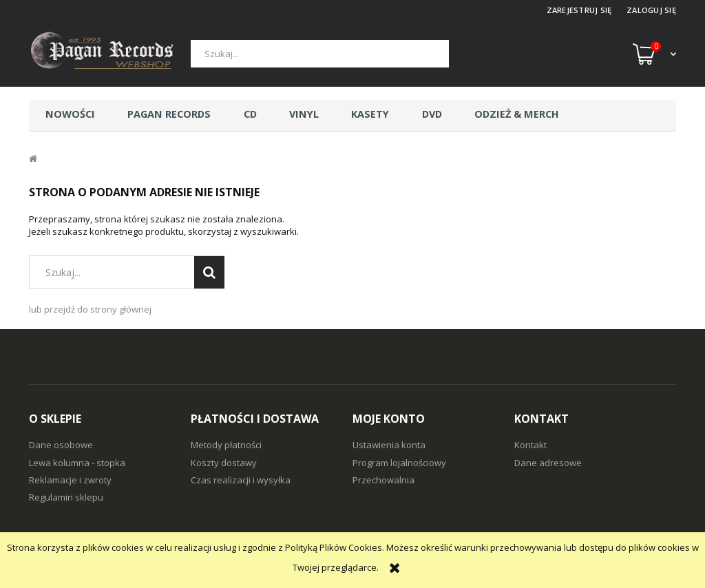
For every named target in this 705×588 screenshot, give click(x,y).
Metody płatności (226, 445)
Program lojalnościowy (399, 463)
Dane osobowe (61, 445)
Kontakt (530, 445)
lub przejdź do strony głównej (90, 309)
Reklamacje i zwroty (70, 480)
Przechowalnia (383, 480)
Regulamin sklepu (66, 497)
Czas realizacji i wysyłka (241, 480)
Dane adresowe (548, 463)
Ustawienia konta (389, 445)
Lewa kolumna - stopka (77, 463)
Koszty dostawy (224, 463)
